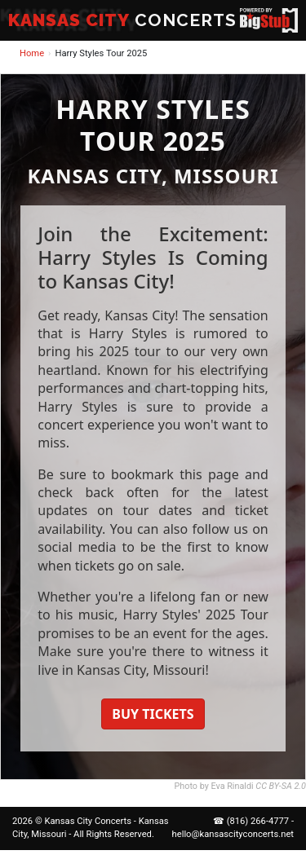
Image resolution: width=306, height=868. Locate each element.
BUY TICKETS (153, 714)
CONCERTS (122, 20)
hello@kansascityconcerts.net (233, 834)
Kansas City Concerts (89, 821)
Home (32, 53)
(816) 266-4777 (258, 821)
